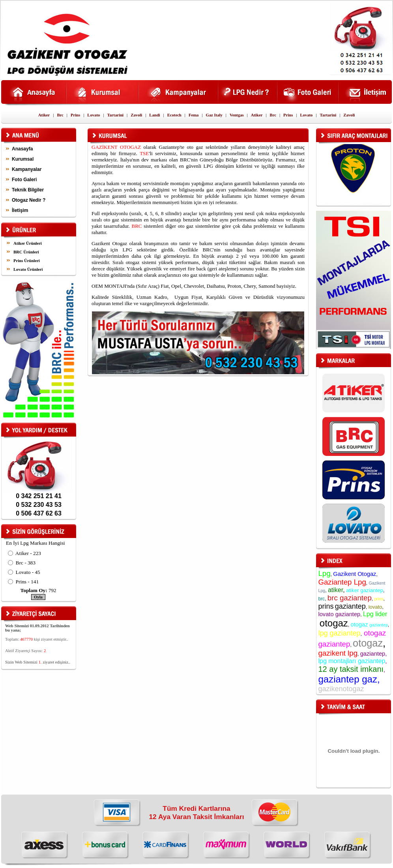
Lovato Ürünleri (28, 269)
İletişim (20, 210)
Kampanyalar (27, 169)
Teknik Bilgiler (28, 190)
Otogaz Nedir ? (29, 200)
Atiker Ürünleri (28, 243)
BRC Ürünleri (26, 252)
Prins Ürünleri (27, 261)
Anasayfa (22, 149)
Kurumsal (23, 159)
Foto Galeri (24, 180)
